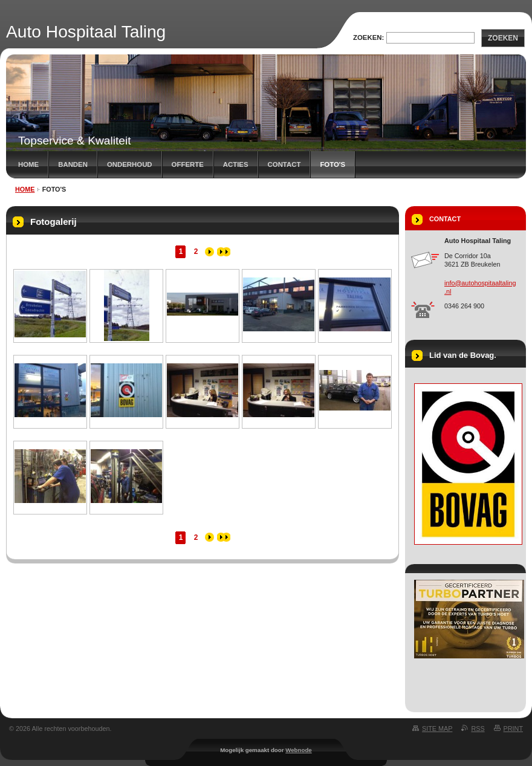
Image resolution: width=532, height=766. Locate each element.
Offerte (188, 164)
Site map (437, 729)
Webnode (299, 750)
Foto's (332, 164)
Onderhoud (130, 164)
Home (28, 164)
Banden (73, 164)
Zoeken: (368, 37)
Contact (284, 164)
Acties (236, 164)
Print (513, 729)
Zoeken (503, 38)
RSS (478, 729)
